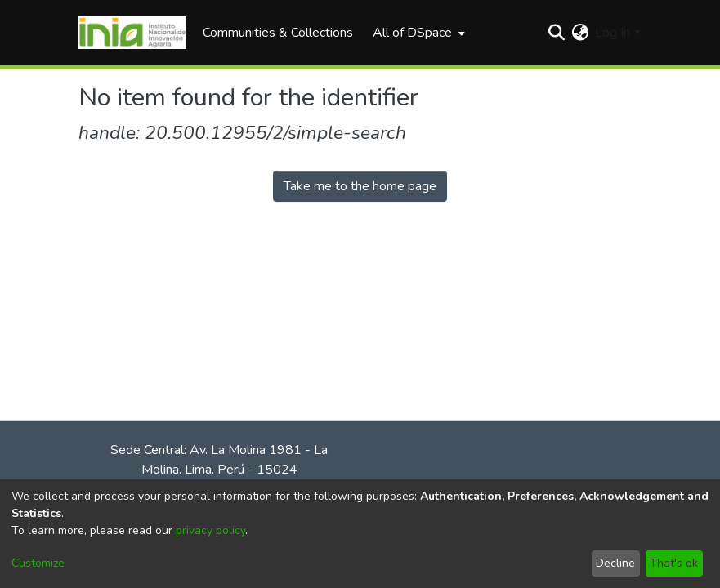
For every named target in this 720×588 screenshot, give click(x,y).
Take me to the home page (360, 186)
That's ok (674, 563)
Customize (38, 563)
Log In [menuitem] (613, 33)
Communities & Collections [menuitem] (278, 33)
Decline (615, 563)
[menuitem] (417, 33)
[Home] (133, 33)
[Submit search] (556, 33)
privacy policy (210, 530)
